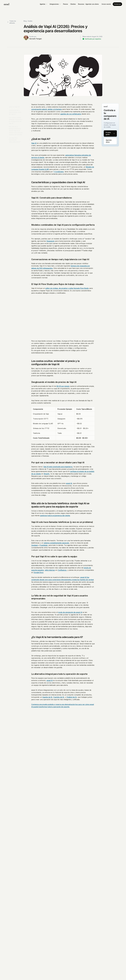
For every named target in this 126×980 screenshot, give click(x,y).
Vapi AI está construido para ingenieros (58, 467)
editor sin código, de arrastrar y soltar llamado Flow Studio (67, 288)
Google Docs (38, 572)
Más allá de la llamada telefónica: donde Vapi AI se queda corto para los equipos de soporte (16, 130)
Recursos (82, 4)
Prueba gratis (110, 133)
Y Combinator (59, 172)
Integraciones (55, 4)
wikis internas (50, 570)
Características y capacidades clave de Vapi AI (15, 111)
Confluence (62, 570)
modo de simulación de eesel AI (70, 612)
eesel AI (69, 483)
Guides (30, 21)
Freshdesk (44, 545)
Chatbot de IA (72, 697)
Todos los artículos (12, 22)
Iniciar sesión (106, 4)
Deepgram (50, 241)
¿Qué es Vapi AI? (14, 106)
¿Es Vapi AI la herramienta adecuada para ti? (15, 139)
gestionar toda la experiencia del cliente (55, 516)
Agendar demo (109, 141)
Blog (25, 21)
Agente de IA (47, 697)
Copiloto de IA (59, 697)
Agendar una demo (92, 4)
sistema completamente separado (56, 543)
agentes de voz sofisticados (71, 114)
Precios (66, 4)
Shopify (47, 474)
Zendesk (35, 545)
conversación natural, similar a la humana (47, 109)
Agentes (44, 4)
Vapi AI (34, 143)
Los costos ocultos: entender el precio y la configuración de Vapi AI (16, 120)
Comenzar (117, 4)
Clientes (73, 4)
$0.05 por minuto (63, 386)
